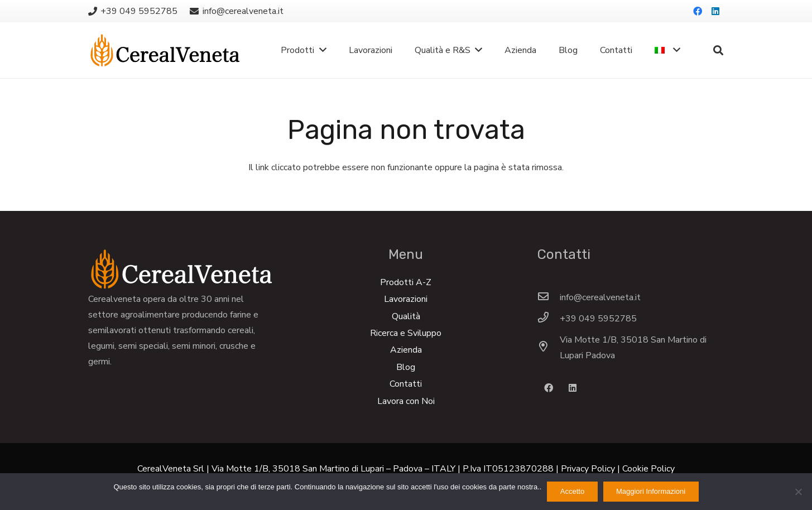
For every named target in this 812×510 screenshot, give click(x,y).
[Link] (165, 50)
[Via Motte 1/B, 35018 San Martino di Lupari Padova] (549, 348)
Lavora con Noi (406, 401)
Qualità (406, 316)
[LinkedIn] (715, 11)
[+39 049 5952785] (549, 319)
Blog (406, 367)
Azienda (406, 350)
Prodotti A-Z (406, 282)
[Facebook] (698, 11)
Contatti (406, 384)
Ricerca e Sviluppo (406, 333)
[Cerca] (718, 50)
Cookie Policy (648, 469)
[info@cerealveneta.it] (549, 297)
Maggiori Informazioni (651, 491)
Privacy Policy (588, 469)
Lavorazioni (406, 299)
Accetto (572, 491)
